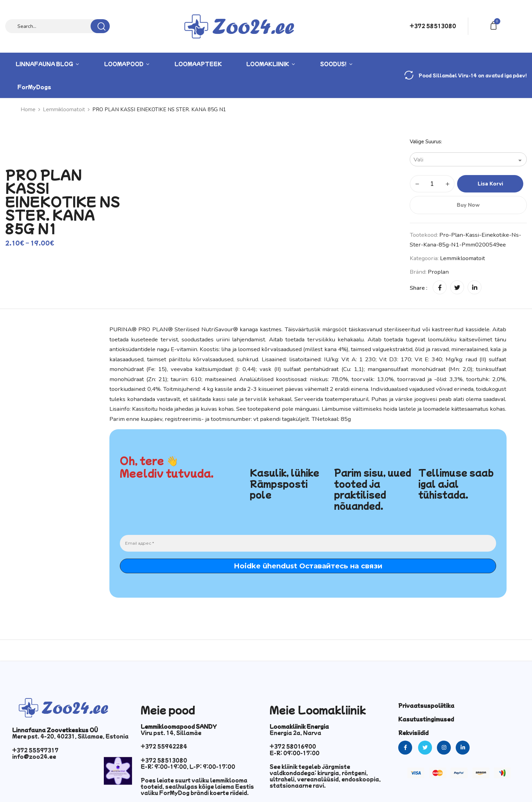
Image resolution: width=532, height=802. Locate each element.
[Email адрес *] (308, 543)
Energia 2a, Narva (295, 733)
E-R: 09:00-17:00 (295, 753)
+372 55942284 (164, 746)
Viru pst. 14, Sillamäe (171, 733)
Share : (419, 288)
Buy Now (468, 205)
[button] (495, 25)
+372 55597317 (35, 750)
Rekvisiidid (413, 733)
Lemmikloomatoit (64, 109)
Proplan (438, 272)
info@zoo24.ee (34, 756)
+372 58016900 (293, 746)
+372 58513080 (433, 26)
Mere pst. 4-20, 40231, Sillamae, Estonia (70, 736)
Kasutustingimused (426, 719)
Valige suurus (425, 142)
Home (28, 109)
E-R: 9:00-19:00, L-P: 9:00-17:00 (188, 766)
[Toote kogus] (432, 184)
